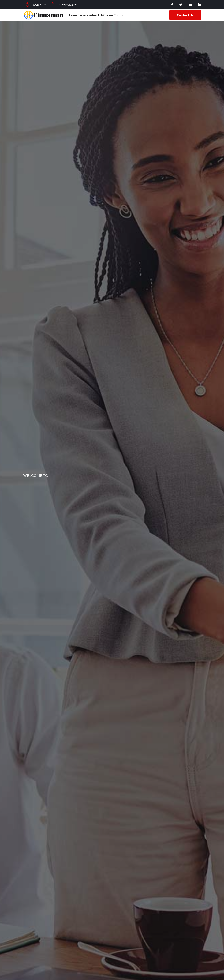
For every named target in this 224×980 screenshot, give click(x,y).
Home (74, 17)
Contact (126, 17)
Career (113, 17)
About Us (100, 17)
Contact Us (185, 17)
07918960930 (65, 4)
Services (86, 17)
